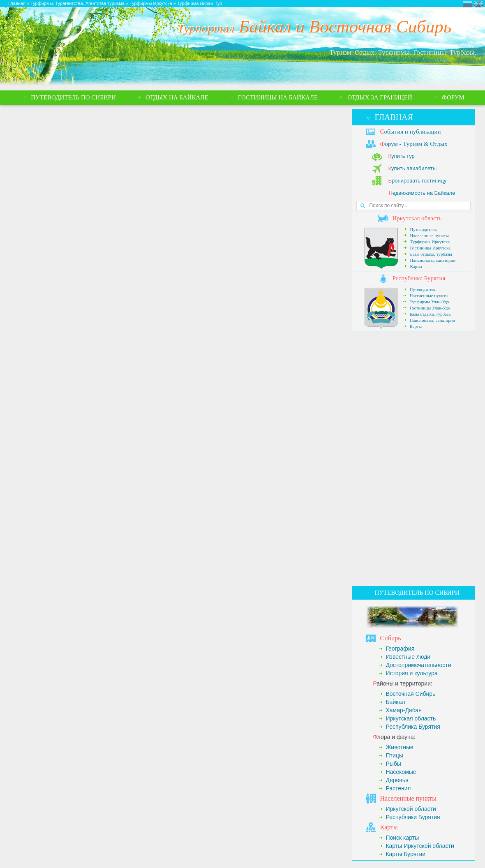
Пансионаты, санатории (433, 260)
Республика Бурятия (413, 727)
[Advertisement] (386, 459)
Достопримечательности (418, 665)
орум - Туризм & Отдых (413, 144)
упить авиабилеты (412, 168)
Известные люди (408, 657)
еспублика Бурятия (419, 278)
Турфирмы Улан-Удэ (429, 302)
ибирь (390, 638)
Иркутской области (411, 809)
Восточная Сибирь (410, 694)
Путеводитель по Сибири (417, 593)
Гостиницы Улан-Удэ (430, 308)
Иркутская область (411, 718)
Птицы (394, 755)
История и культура (411, 673)
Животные (400, 747)
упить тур (401, 156)
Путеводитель (423, 229)
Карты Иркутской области (420, 846)
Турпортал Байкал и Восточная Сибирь (468, 4)
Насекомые (401, 772)
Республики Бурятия (413, 817)
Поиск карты (402, 838)
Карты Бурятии (405, 854)
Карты (416, 266)
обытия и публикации (410, 132)
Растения (398, 788)
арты (389, 827)
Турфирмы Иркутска (430, 242)
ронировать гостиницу (417, 181)
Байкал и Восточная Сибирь (315, 27)
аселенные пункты (408, 798)
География (400, 649)
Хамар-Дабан (403, 710)
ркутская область (417, 218)
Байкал (395, 702)
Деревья (397, 780)
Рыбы (393, 764)
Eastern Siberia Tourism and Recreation (478, 4)
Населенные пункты (429, 235)
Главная (394, 117)
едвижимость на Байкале (422, 193)
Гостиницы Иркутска (430, 248)
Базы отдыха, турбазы (431, 254)
